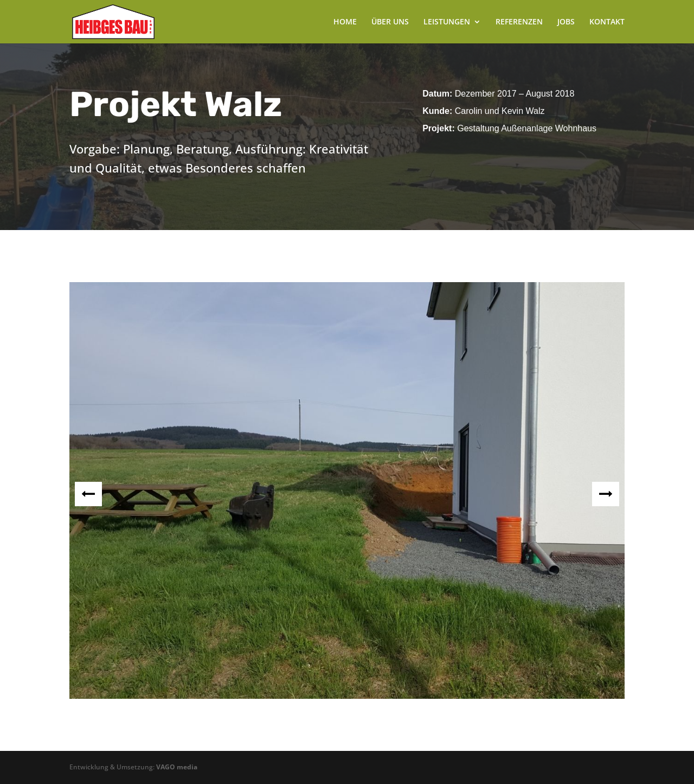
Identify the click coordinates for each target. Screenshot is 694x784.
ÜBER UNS (390, 22)
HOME (345, 22)
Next (606, 494)
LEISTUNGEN (447, 22)
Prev (88, 494)
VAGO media (177, 767)
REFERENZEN (519, 22)
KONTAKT (607, 22)
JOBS (566, 22)
